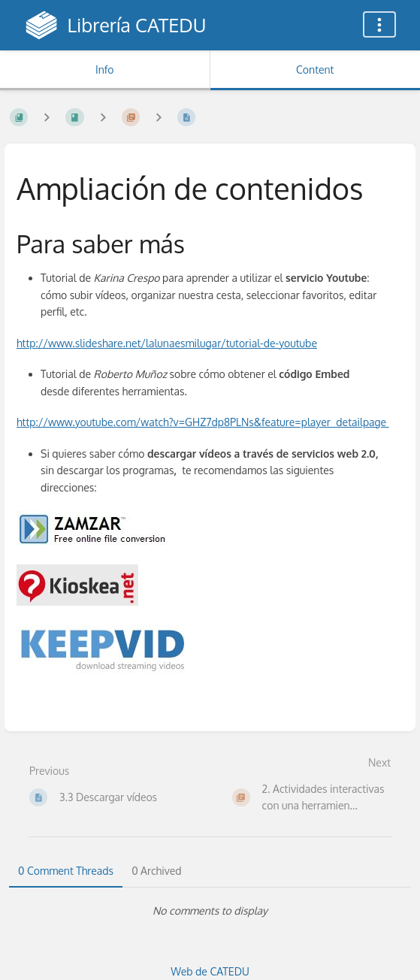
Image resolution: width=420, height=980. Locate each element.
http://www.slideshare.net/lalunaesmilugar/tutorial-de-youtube (167, 343)
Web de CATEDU (210, 971)
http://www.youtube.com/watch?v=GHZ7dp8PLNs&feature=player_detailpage (203, 422)
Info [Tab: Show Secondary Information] (105, 70)
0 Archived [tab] (156, 871)
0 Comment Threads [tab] (66, 871)
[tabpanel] (210, 911)
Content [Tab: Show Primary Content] (315, 70)
